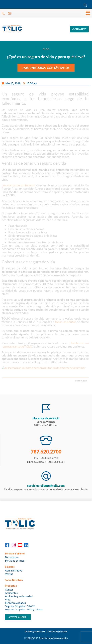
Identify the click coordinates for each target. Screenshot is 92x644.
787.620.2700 (46, 452)
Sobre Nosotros (14, 580)
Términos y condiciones (35, 632)
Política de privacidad (58, 632)
